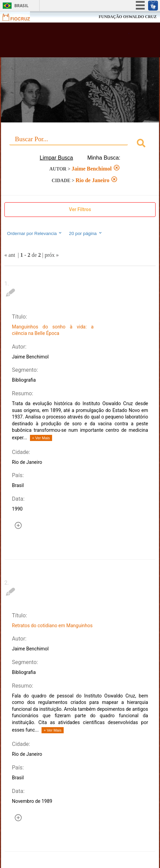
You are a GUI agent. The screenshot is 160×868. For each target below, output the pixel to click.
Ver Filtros (80, 209)
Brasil (21, 6)
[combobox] (80, 144)
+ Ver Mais (41, 438)
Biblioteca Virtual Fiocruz (67, 42)
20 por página (86, 233)
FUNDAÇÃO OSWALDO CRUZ (128, 17)
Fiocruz (20, 17)
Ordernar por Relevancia (35, 233)
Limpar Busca (57, 158)
